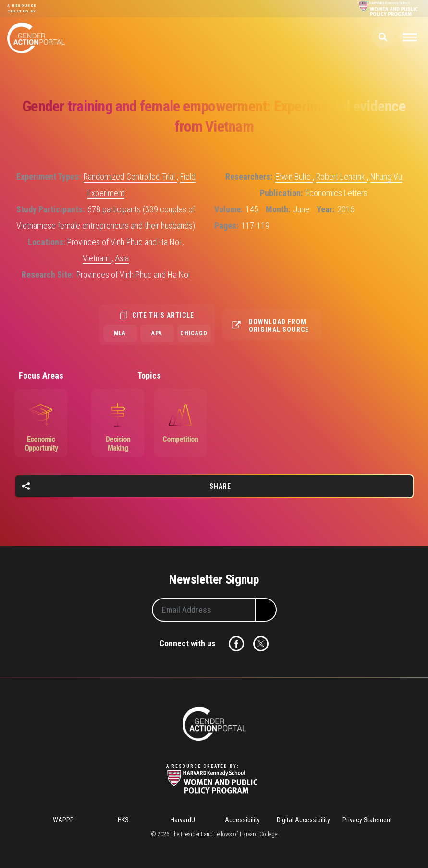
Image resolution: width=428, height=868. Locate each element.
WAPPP (63, 820)
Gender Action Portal (36, 38)
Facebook (236, 644)
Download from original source (279, 326)
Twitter (261, 644)
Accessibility (242, 820)
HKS (123, 820)
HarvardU (183, 820)
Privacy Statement (367, 820)
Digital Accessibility (303, 820)
